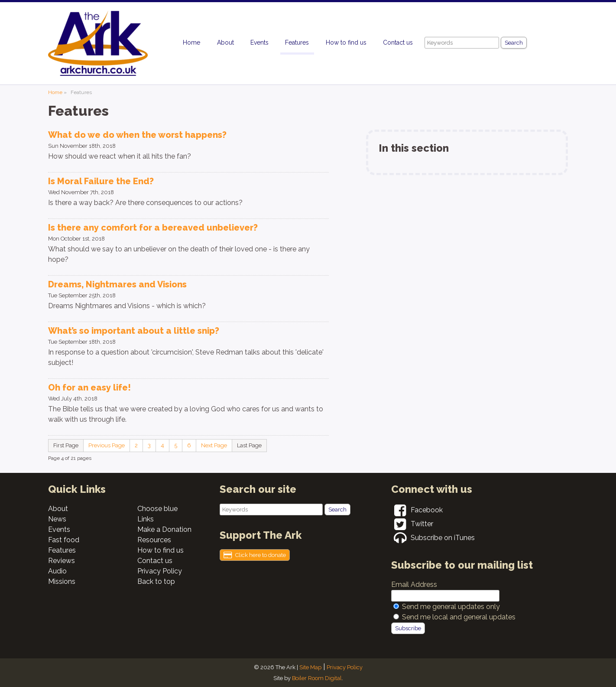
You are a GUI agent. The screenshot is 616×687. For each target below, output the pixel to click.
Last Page (249, 445)
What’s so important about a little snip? (134, 331)
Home (191, 42)
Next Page (214, 445)
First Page (66, 445)
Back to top (156, 581)
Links (146, 519)
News (57, 519)
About (225, 42)
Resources (154, 540)
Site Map (310, 667)
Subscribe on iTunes (433, 538)
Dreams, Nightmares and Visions (117, 284)
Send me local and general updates (459, 617)
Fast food (64, 540)
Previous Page (107, 445)
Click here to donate (255, 555)
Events (259, 42)
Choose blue (157, 509)
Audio (57, 571)
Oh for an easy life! (89, 387)
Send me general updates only (451, 607)
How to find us (346, 42)
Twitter (412, 524)
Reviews (62, 561)
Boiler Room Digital (317, 678)
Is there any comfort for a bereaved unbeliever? (153, 228)
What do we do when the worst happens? (137, 135)
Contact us (398, 42)
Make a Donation (164, 529)
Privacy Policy (160, 571)
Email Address (414, 584)
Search (514, 43)
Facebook (417, 510)
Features (297, 42)
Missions (62, 581)
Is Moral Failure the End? (101, 181)
